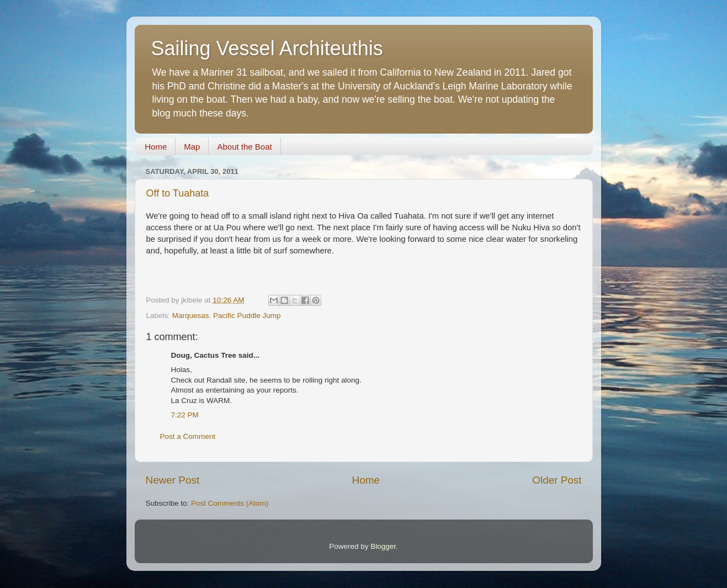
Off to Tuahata (178, 193)
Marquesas (191, 316)
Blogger (383, 546)
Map (192, 147)
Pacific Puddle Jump (247, 316)
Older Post (557, 480)
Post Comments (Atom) (230, 503)
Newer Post (173, 480)
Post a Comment (188, 436)
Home (156, 147)
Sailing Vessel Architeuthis (267, 48)
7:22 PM (185, 415)
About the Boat (244, 147)
